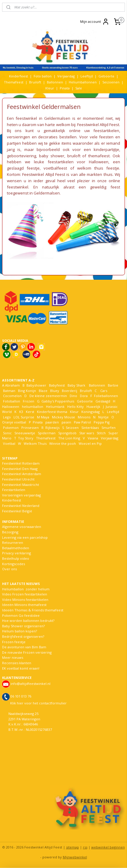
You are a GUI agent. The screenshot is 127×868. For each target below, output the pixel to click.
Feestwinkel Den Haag (20, 469)
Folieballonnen (106, 396)
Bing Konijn (27, 391)
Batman (9, 391)
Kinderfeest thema (52, 412)
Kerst (30, 412)
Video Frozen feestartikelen (25, 594)
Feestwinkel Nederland (21, 506)
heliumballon (33, 407)
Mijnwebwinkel (75, 857)
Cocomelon (12, 396)
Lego (6, 417)
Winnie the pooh (63, 443)
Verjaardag (66, 76)
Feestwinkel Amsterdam (22, 474)
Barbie (113, 385)
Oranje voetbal (14, 422)
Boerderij (70, 391)
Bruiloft (35, 82)
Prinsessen (30, 428)
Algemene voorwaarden (22, 527)
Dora (83, 396)
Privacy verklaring (17, 553)
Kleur (50, 88)
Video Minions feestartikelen (25, 600)
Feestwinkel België (17, 511)
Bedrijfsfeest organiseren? (23, 636)
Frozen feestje (14, 642)
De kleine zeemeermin (48, 396)
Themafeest (14, 82)
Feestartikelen (14, 490)
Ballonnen (55, 82)
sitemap (73, 847)
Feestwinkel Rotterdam (21, 463)
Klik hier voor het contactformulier (38, 703)
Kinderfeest (18, 76)
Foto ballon (43, 76)
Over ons (9, 569)
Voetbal (9, 443)
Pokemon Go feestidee (21, 615)
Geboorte (106, 76)
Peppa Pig (102, 422)
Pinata (65, 88)
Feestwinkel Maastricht (21, 485)
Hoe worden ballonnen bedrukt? (28, 621)
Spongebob (67, 433)
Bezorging (10, 532)
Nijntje (103, 417)
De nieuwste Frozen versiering (27, 652)
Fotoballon (12, 401)
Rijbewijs (52, 428)
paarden (52, 422)
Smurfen (109, 428)
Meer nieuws (13, 657)
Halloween (11, 407)
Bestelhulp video (16, 558)
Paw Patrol (82, 422)
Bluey (55, 391)
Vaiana (93, 438)
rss (85, 847)
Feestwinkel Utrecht (18, 479)
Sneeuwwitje (25, 433)
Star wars (87, 433)
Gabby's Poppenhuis (57, 401)
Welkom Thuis (35, 443)
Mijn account (95, 22)
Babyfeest (57, 385)
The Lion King (69, 438)
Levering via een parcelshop (25, 537)
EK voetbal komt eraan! (21, 668)
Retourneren (13, 542)
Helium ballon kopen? (20, 631)
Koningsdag (90, 412)
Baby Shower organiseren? (23, 626)
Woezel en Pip (90, 443)
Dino (73, 396)
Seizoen (72, 428)
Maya (45, 417)
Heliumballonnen (83, 82)
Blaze (43, 391)
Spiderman (47, 433)
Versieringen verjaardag (21, 495)
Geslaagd (103, 401)
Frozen (29, 401)
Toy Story (26, 438)
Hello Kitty (76, 407)
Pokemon (11, 428)
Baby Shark (76, 385)
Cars (104, 391)
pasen (66, 422)
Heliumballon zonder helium (26, 589)
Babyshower (37, 385)
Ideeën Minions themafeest (24, 605)
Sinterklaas (90, 428)
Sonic (7, 433)
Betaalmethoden (16, 548)
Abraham (12, 385)
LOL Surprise (24, 417)
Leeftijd (87, 76)
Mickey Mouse (63, 417)
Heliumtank (55, 407)
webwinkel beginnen (108, 847)
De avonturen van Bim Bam (24, 647)
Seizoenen (111, 82)
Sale (79, 88)
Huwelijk (93, 407)
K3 (20, 412)
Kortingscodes (14, 564)
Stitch (101, 433)
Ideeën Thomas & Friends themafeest (33, 610)
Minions (84, 417)
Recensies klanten (17, 663)
